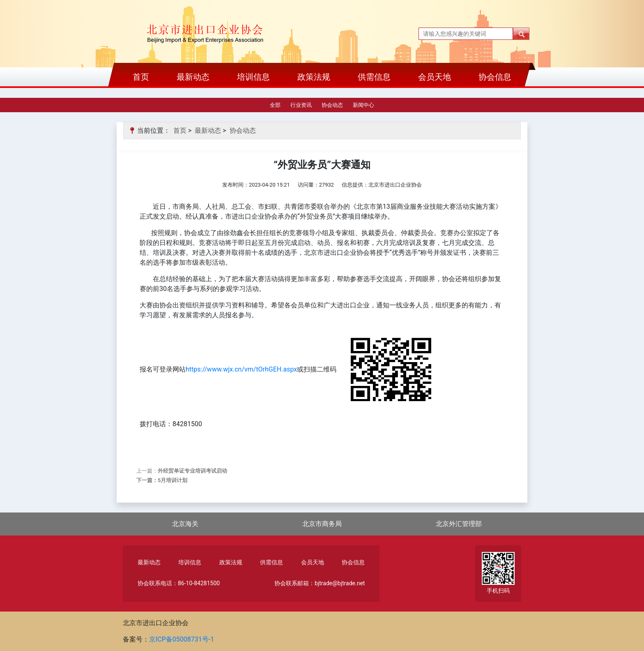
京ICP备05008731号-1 (182, 639)
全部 (275, 105)
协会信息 (495, 77)
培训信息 (253, 77)
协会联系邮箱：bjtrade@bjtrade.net (320, 583)
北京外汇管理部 (459, 524)
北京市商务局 (322, 524)
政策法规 (314, 77)
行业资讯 (301, 105)
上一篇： (182, 471)
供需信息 (374, 77)
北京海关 (185, 524)
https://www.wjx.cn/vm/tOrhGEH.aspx (241, 369)
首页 (141, 77)
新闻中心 (363, 105)
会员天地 (435, 77)
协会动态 (332, 105)
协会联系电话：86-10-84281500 (179, 583)
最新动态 (193, 77)
